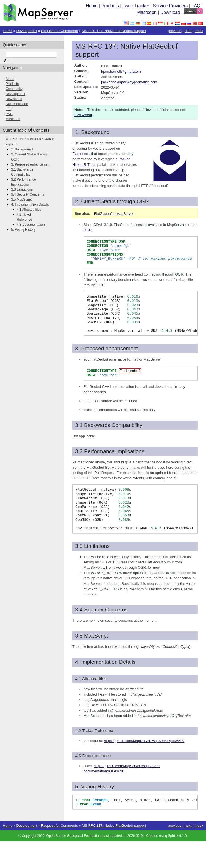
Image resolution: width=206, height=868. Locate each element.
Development (27, 31)
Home (92, 6)
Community (14, 89)
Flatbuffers (81, 154)
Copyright (29, 836)
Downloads (14, 99)
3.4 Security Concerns (28, 194)
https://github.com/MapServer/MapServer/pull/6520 (144, 741)
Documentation (17, 104)
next (188, 31)
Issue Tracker (136, 6)
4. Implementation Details (30, 205)
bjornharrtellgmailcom (121, 71)
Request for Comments (60, 31)
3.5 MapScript (21, 200)
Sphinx (173, 836)
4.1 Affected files (29, 210)
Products (110, 6)
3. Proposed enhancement (31, 164)
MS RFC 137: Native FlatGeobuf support (114, 31)
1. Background (22, 149)
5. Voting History (23, 230)
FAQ (196, 6)
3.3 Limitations (22, 189)
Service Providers (170, 6)
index (199, 31)
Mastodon (147, 12)
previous (175, 31)
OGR (88, 230)
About (10, 79)
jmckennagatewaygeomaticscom (129, 82)
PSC (9, 114)
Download (171, 12)
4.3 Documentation (31, 225)
